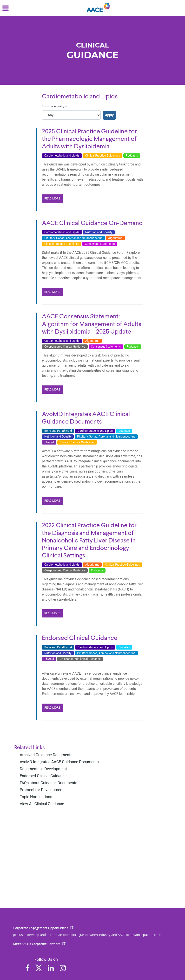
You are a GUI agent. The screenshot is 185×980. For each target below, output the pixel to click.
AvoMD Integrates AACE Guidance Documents (59, 762)
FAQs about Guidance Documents (49, 783)
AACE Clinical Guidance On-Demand (92, 223)
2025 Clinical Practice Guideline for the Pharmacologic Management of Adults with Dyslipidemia (89, 139)
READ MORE (52, 199)
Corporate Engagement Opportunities (41, 928)
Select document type (55, 106)
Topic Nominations (36, 797)
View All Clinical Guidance (42, 804)
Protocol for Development (42, 790)
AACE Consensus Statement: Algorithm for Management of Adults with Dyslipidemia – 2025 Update (92, 324)
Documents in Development (43, 769)
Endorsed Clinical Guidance (43, 776)
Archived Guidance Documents (46, 755)
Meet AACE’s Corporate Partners (37, 944)
